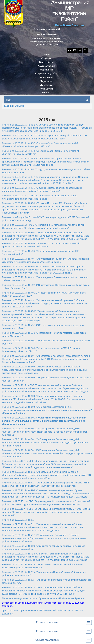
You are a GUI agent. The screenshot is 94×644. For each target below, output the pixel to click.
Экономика (46, 81)
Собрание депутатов (46, 74)
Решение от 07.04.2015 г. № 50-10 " (44, 421)
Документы (46, 78)
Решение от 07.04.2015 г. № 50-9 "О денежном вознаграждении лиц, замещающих (47, 410)
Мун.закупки (46, 85)
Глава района (46, 62)
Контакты (47, 93)
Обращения (46, 70)
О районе (46, 59)
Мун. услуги (46, 89)
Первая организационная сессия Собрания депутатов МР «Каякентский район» (43, 598)
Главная (47, 55)
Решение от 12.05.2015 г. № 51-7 (19, 520)
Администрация (46, 66)
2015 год (20, 106)
